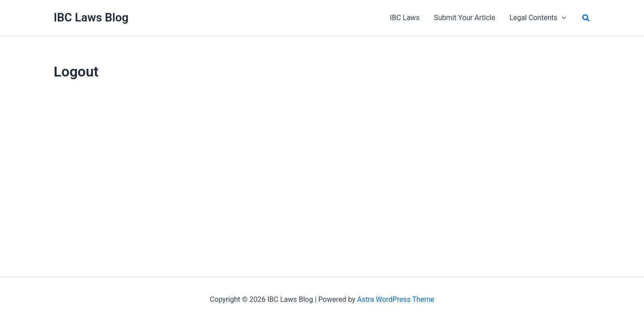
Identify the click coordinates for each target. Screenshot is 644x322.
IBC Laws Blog (91, 17)
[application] (562, 18)
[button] (586, 18)
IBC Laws (405, 18)
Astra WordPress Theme (396, 299)
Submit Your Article (464, 18)
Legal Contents (538, 18)
